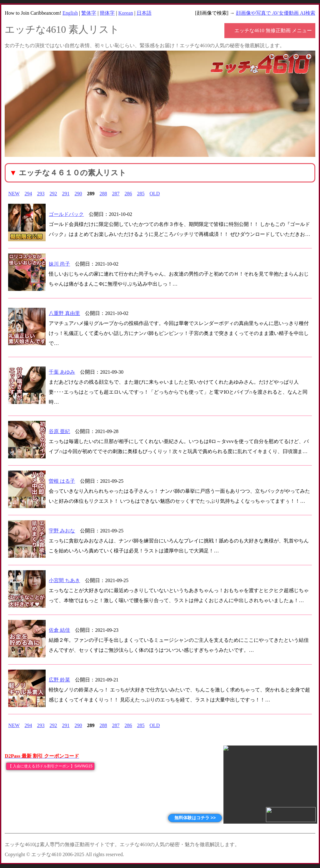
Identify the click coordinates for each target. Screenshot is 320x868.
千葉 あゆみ (62, 372)
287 (116, 194)
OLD (155, 194)
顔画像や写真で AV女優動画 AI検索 (276, 13)
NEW (14, 194)
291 (66, 194)
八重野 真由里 (64, 313)
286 (128, 194)
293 (41, 194)
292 (53, 194)
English (70, 13)
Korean (126, 13)
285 (141, 194)
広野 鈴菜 (59, 680)
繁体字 (89, 13)
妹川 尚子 (59, 264)
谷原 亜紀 (59, 431)
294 (28, 194)
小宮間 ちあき (64, 580)
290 (78, 194)
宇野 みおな (62, 531)
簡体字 (107, 13)
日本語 (144, 13)
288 (103, 194)
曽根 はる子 (62, 481)
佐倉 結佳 (59, 630)
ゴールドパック (66, 214)
